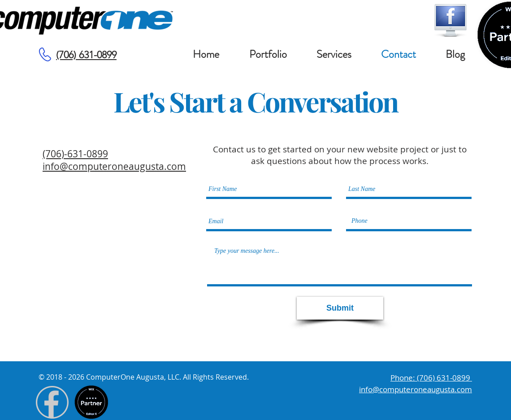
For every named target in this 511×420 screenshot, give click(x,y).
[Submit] (340, 308)
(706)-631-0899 (75, 154)
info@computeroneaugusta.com (114, 166)
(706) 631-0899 (86, 55)
